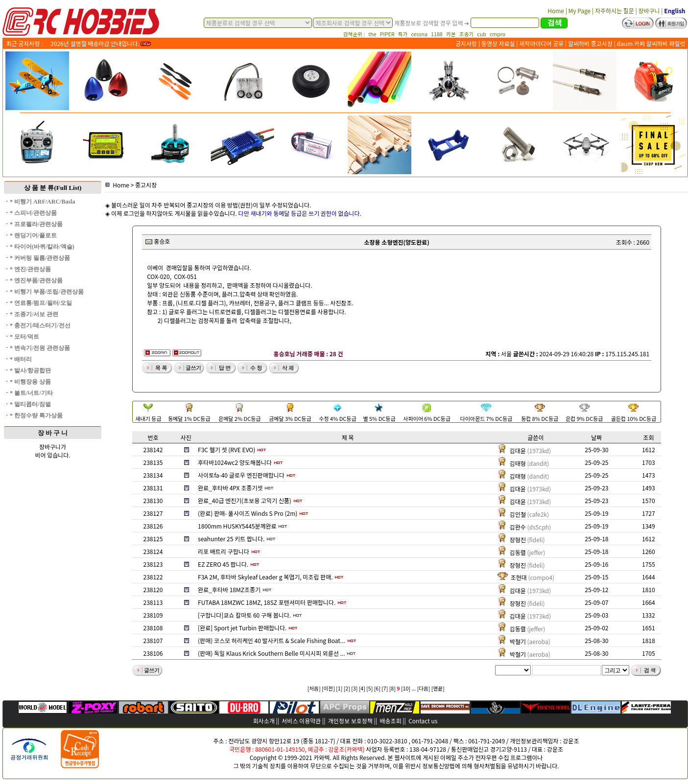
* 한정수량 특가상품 (36, 415)
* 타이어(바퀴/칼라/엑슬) (42, 247)
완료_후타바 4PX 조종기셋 (230, 488)
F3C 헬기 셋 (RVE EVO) (226, 450)
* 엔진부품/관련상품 (36, 280)
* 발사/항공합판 (30, 370)
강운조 (571, 741)
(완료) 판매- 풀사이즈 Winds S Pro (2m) (248, 513)
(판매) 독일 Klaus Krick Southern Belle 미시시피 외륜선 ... (271, 653)
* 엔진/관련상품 (30, 269)
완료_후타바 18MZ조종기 (229, 589)
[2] (347, 688)
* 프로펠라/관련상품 (36, 224)
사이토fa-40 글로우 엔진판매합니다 (241, 475)
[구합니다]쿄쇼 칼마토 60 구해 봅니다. (244, 615)
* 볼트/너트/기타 (31, 393)
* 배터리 (21, 359)
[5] (369, 688)
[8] (392, 688)
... (414, 688)
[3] (354, 688)
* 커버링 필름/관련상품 (40, 258)
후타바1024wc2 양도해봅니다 (235, 462)
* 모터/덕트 (24, 337)
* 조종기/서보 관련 (34, 314)
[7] (385, 688)
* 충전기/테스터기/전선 (40, 325)
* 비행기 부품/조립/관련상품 (47, 292)
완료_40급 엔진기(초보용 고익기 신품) (245, 500)
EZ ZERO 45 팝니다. (223, 564)
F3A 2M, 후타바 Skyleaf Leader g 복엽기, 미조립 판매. (265, 577)
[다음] (424, 688)
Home (117, 185)
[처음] (314, 688)
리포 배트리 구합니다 (224, 551)
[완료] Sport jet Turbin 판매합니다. (242, 628)
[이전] (328, 688)
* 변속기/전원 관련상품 (40, 348)
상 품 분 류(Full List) (53, 188)
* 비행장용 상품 (30, 382)
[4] (362, 688)
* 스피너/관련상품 (33, 213)
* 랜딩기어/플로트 (33, 235)
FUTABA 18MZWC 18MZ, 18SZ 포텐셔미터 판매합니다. (267, 602)
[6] (377, 688)
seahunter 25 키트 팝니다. (231, 539)
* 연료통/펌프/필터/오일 (41, 303)
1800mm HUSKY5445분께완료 (237, 526)
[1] (339, 688)
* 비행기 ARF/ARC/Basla (42, 202)
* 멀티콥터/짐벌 (30, 404)
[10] (406, 688)
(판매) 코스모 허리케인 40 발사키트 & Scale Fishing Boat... (272, 640)
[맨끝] (438, 688)
